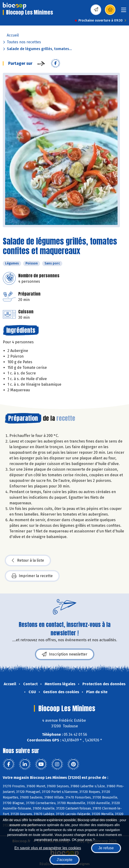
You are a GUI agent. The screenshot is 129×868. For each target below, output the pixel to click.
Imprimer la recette (32, 576)
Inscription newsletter (65, 654)
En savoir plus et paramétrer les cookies (48, 848)
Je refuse (106, 848)
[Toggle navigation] (124, 11)
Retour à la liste (28, 560)
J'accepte (64, 860)
